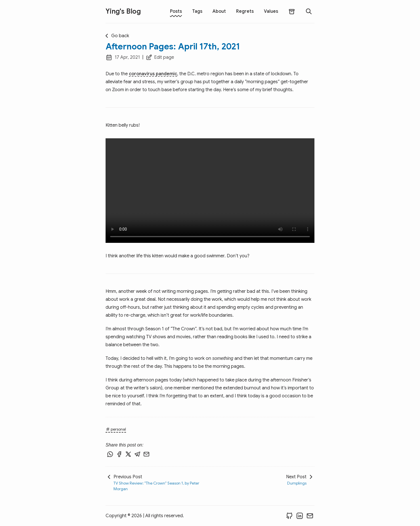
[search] (309, 11)
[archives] (292, 12)
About (219, 11)
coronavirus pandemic (153, 74)
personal (116, 429)
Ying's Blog (123, 11)
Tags (197, 11)
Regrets (245, 11)
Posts (176, 11)
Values (271, 11)
